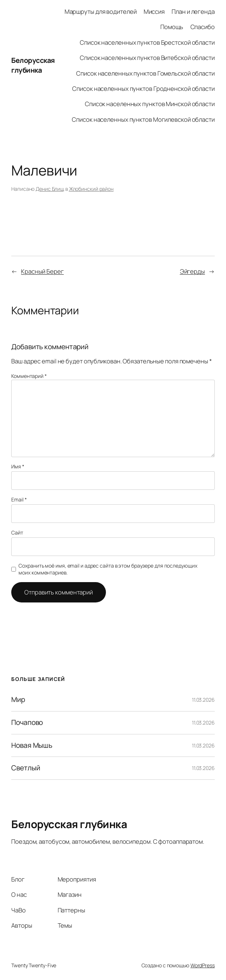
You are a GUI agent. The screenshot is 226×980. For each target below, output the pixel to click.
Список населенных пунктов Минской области (150, 104)
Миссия (154, 11)
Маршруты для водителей (101, 11)
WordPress (203, 965)
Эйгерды (192, 271)
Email (19, 499)
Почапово (27, 723)
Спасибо (203, 27)
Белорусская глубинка (33, 65)
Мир (18, 700)
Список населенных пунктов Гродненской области (143, 88)
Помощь (172, 27)
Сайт (17, 533)
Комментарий (29, 376)
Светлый (26, 768)
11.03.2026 (203, 700)
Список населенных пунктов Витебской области (147, 58)
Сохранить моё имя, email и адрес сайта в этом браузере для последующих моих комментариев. (108, 569)
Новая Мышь (32, 746)
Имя (18, 466)
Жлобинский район (91, 189)
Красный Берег (42, 271)
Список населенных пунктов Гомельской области (145, 73)
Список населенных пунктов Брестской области (147, 42)
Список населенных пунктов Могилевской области (143, 119)
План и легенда (193, 11)
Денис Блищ (50, 189)
